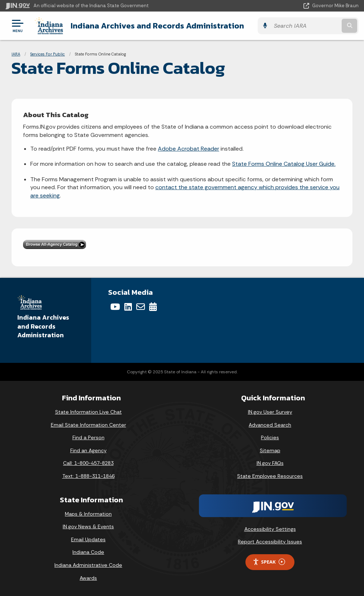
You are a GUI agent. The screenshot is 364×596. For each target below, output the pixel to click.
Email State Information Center (88, 425)
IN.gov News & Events (88, 526)
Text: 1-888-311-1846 (88, 476)
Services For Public (48, 54)
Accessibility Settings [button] (270, 529)
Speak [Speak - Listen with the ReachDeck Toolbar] (269, 562)
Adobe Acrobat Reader (188, 149)
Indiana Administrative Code (88, 565)
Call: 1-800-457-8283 (88, 463)
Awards (88, 578)
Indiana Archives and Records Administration (157, 26)
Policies (270, 437)
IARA (16, 54)
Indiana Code (88, 552)
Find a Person (88, 437)
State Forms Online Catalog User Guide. (284, 164)
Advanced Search (270, 425)
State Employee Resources (270, 476)
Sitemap (270, 450)
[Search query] (305, 26)
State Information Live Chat (88, 412)
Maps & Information (88, 514)
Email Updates (88, 539)
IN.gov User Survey (270, 412)
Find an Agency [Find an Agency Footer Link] (88, 450)
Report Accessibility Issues (270, 542)
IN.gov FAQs (270, 463)
